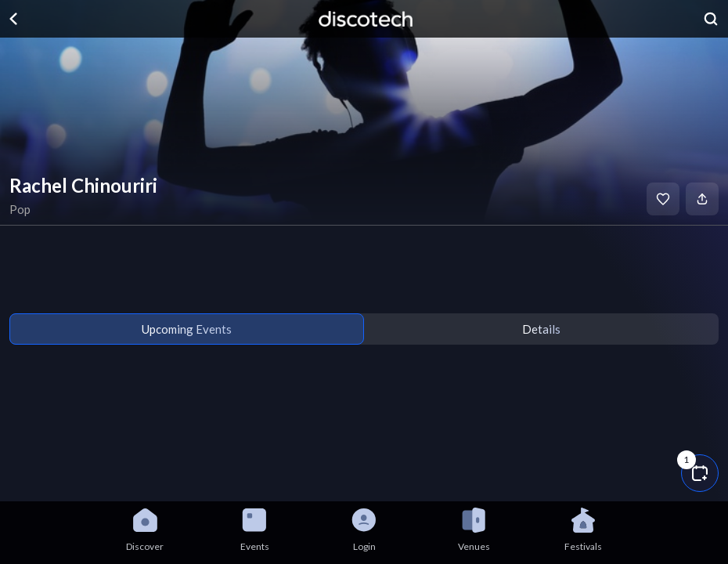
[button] (700, 473)
